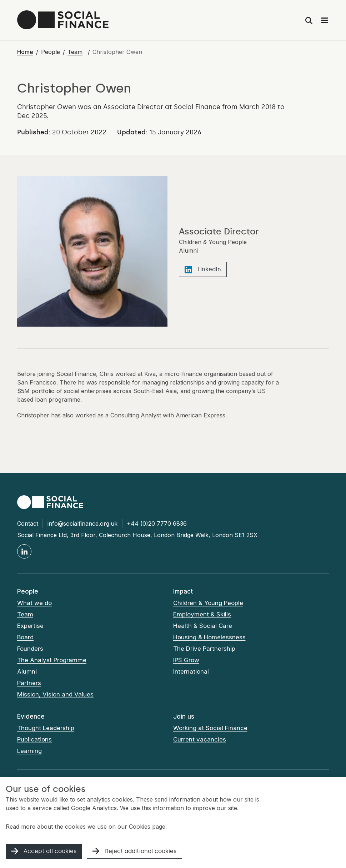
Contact (28, 524)
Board (25, 637)
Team (75, 52)
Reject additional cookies (134, 851)
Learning (30, 751)
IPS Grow (186, 660)
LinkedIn (203, 270)
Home (25, 52)
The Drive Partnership (204, 649)
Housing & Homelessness (210, 637)
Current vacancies (200, 739)
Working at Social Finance (210, 728)
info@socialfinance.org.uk (82, 524)
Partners (29, 683)
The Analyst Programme (52, 660)
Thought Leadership (46, 728)
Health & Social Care (203, 626)
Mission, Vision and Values (55, 694)
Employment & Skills (202, 614)
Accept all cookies (44, 851)
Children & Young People (208, 603)
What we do (34, 603)
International (191, 671)
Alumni (27, 671)
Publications (34, 739)
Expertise (30, 626)
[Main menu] (325, 20)
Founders (30, 649)
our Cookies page (141, 827)
